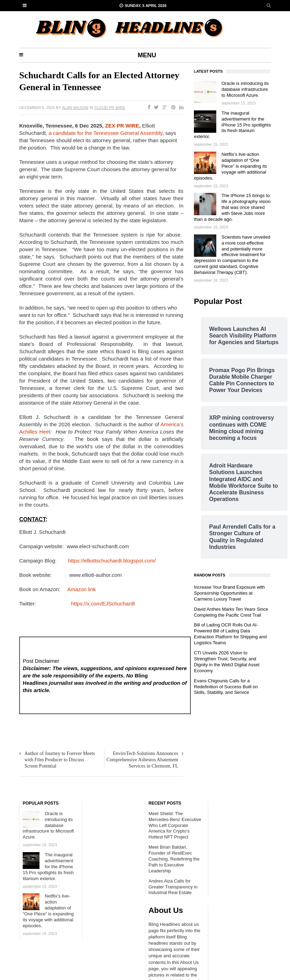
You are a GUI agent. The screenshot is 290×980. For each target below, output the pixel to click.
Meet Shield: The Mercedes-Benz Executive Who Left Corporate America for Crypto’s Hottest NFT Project (175, 825)
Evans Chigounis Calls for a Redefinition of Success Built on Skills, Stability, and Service (226, 687)
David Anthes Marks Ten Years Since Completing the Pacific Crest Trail (231, 612)
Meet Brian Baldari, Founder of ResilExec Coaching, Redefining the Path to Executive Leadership (174, 859)
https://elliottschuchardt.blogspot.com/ (111, 561)
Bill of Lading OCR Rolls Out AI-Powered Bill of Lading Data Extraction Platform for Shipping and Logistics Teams (230, 634)
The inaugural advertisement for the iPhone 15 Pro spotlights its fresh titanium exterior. (232, 125)
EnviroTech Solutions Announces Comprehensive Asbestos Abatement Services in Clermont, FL (142, 760)
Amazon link (82, 589)
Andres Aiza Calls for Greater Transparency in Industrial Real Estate (173, 887)
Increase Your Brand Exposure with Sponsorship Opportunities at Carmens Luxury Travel (229, 593)
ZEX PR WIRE (122, 126)
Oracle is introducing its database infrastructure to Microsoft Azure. (245, 89)
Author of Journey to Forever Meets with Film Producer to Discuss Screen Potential (60, 760)
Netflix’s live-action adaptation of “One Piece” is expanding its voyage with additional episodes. (230, 166)
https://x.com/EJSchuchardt (101, 604)
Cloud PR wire (110, 108)
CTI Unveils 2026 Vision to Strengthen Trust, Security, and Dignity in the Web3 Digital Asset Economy (227, 662)
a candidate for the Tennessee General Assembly (105, 133)
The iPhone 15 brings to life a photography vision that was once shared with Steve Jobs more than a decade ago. (232, 207)
